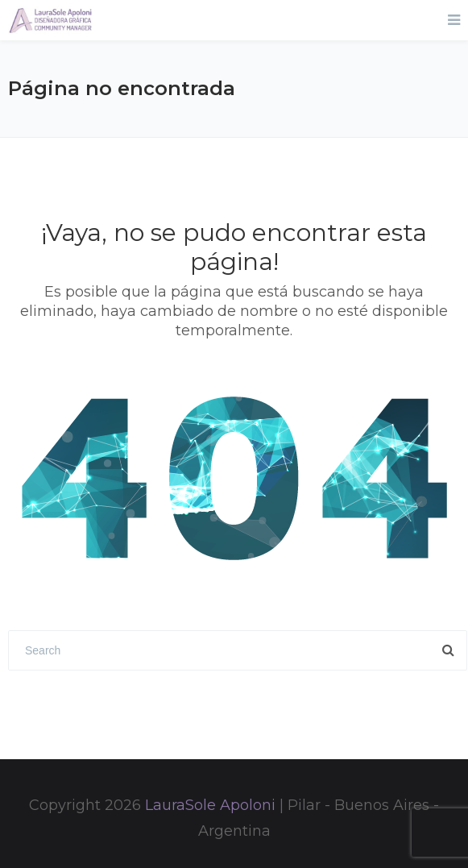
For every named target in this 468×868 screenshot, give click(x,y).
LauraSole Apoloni (210, 805)
